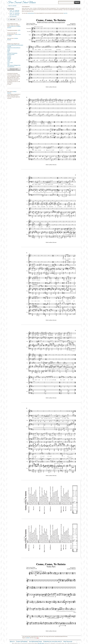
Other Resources (68, 642)
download (17, 12)
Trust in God (10, 63)
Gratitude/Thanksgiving (12, 53)
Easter (9, 51)
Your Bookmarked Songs (35, 642)
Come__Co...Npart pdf (14, 10)
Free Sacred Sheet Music (22, 3)
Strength (9, 59)
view (11, 12)
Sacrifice (9, 57)
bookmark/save (31, 13)
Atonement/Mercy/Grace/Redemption (15, 45)
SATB (19, 30)
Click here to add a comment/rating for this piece (14, 69)
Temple (9, 60)
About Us (12, 642)
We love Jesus (41, 643)
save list (66, 13)
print (13, 12)
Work (8, 64)
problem (28, 638)
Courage (9, 46)
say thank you (12, 26)
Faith (8, 52)
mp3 (10, 16)
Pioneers (9, 56)
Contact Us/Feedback (22, 642)
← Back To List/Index (12, 6)
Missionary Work (11, 54)
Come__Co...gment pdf (15, 13)
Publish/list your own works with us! (53, 642)
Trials (9, 61)
